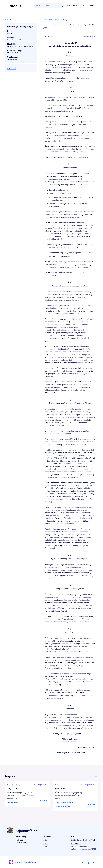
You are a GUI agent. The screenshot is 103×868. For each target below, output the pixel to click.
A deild (46, 840)
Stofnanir (67, 863)
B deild (46, 843)
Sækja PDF (12, 68)
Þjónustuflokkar (30, 862)
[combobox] (49, 6)
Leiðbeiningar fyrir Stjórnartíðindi (83, 840)
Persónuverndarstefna (79, 863)
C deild (46, 846)
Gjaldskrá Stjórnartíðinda (80, 846)
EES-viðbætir (76, 843)
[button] (72, 6)
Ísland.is (18, 862)
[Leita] (62, 6)
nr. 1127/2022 (91, 849)
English (92, 863)
